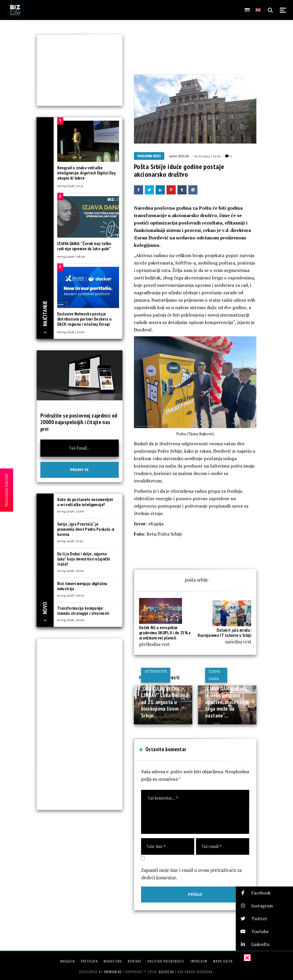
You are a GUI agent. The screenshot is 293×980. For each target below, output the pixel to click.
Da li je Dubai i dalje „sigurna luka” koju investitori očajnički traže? (84, 559)
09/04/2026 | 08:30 (71, 256)
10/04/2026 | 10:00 (71, 620)
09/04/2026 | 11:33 (70, 186)
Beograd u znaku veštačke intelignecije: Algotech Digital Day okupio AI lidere (87, 173)
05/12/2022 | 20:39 (207, 156)
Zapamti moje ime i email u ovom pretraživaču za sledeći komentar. (191, 874)
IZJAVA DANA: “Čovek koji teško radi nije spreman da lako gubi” (84, 246)
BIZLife (184, 156)
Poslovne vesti (149, 156)
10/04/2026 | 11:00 (71, 570)
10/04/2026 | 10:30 (71, 595)
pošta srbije (197, 580)
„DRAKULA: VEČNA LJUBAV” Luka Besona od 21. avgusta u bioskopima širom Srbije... (165, 702)
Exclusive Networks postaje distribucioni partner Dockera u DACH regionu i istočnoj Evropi (84, 319)
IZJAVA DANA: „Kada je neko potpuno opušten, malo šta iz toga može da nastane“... (227, 702)
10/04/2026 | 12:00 (71, 511)
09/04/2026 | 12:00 (71, 332)
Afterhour (156, 671)
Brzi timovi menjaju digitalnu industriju (82, 586)
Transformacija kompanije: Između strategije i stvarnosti (83, 611)
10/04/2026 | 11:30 (70, 541)
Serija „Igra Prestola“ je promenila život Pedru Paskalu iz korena (86, 529)
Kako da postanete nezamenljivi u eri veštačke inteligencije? (85, 502)
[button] (264, 893)
